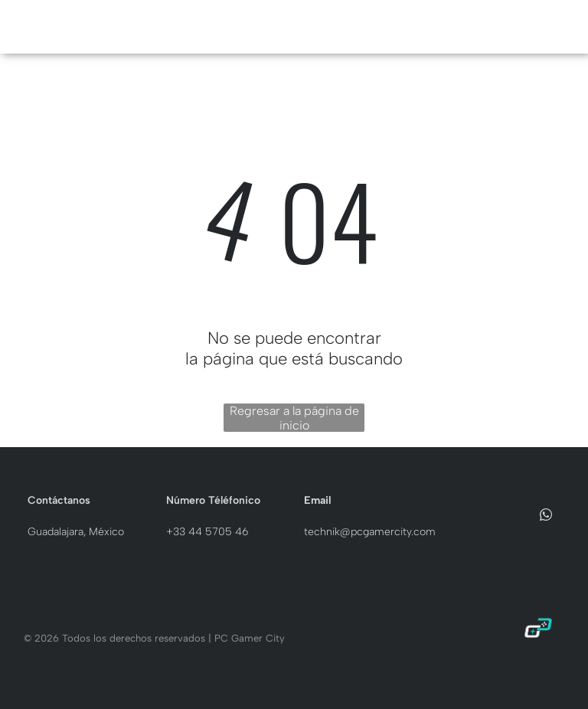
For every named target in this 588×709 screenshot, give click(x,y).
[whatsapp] (546, 516)
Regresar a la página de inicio (294, 418)
